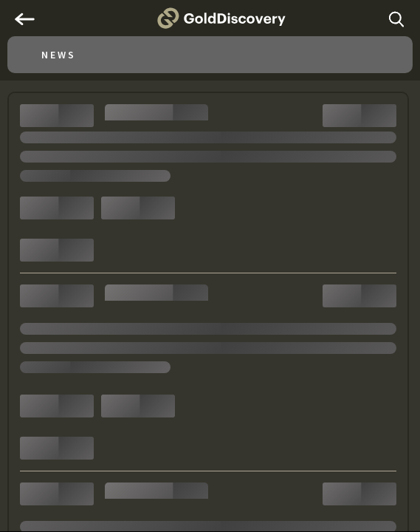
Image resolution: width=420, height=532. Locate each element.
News (59, 55)
